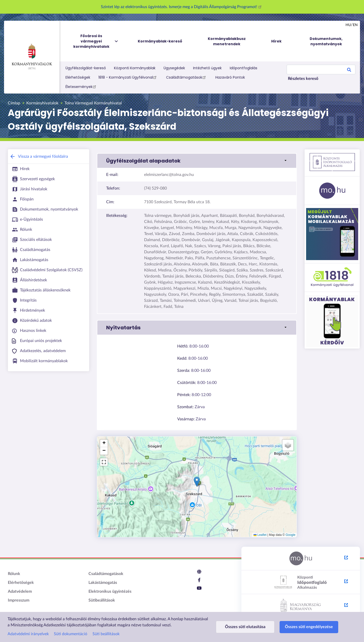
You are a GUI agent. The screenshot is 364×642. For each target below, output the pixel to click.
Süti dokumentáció (71, 634)
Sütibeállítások (102, 600)
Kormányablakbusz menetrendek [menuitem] (227, 41)
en (355, 25)
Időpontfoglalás (244, 68)
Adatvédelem (20, 591)
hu (348, 25)
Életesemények (82, 86)
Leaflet (260, 535)
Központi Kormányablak (135, 68)
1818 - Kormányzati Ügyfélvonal (128, 77)
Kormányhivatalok (32, 55)
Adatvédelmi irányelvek (28, 634)
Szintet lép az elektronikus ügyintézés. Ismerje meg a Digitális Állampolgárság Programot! (182, 7)
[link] (197, 161)
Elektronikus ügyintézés (110, 591)
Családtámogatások (187, 77)
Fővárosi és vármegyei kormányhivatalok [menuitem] (96, 41)
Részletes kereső (303, 79)
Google (291, 535)
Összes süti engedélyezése (309, 627)
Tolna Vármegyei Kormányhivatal (93, 103)
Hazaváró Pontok (230, 77)
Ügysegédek (174, 68)
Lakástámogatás (103, 583)
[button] (197, 482)
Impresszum (19, 600)
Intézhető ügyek (207, 68)
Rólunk (14, 574)
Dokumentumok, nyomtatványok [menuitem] (326, 41)
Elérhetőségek (78, 77)
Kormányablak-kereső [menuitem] (160, 41)
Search (349, 71)
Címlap (14, 103)
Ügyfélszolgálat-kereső (86, 68)
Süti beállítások (106, 634)
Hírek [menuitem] (276, 41)
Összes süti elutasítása (245, 627)
